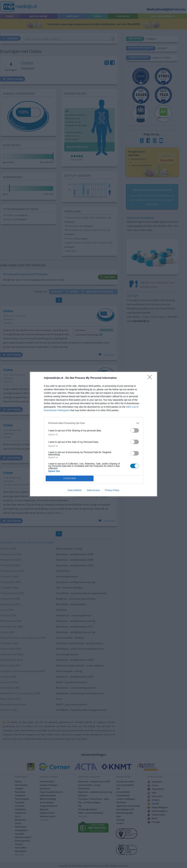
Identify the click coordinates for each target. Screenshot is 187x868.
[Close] (151, 378)
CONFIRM (70, 478)
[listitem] (93, 423)
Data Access (93, 490)
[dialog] (93, 434)
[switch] (135, 430)
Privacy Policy (112, 490)
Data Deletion (75, 490)
